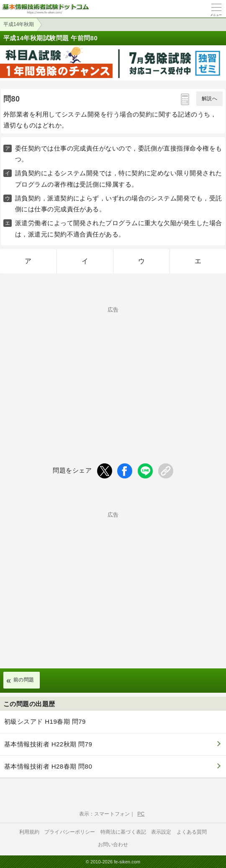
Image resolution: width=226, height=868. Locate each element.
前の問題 (24, 680)
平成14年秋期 (19, 24)
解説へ (209, 99)
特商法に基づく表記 (123, 832)
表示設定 (161, 832)
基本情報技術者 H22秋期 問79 (48, 744)
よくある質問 (192, 832)
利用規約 (30, 832)
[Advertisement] (113, 371)
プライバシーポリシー (70, 832)
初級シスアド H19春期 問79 (45, 721)
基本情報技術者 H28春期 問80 (48, 766)
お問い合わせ (113, 845)
